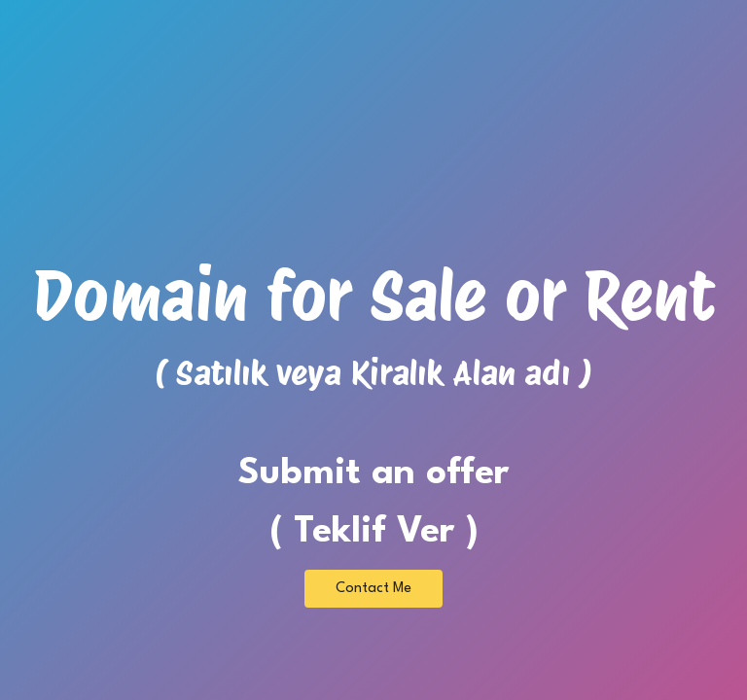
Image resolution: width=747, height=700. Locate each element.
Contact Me (373, 589)
